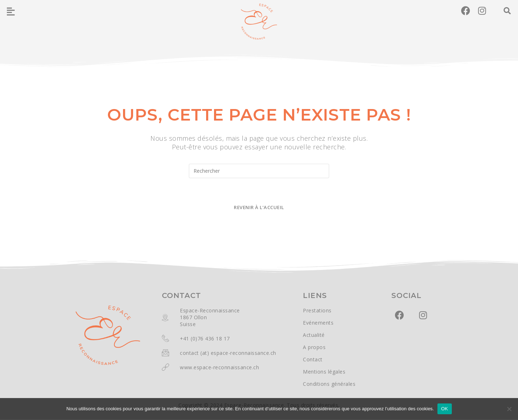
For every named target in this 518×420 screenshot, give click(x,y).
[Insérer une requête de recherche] (259, 171)
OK (444, 409)
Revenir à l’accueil (259, 208)
